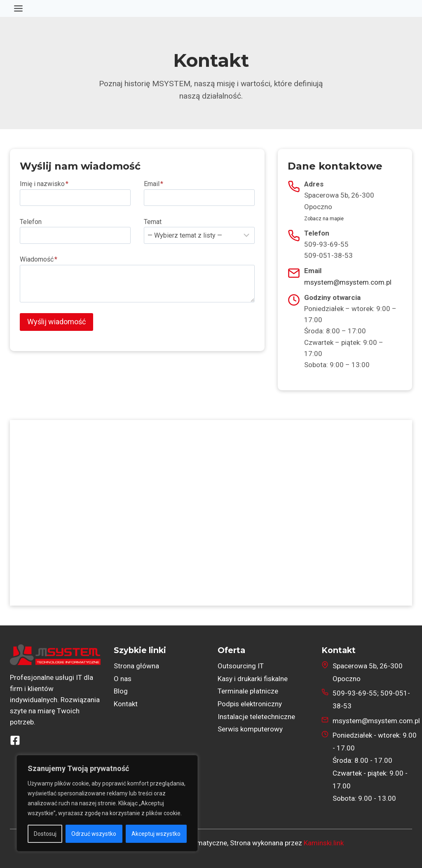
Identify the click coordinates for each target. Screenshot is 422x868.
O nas (123, 679)
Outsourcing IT (241, 666)
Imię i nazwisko (44, 184)
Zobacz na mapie (324, 219)
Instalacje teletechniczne (256, 717)
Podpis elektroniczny (250, 704)
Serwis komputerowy (250, 729)
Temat (153, 222)
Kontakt (126, 704)
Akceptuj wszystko (156, 834)
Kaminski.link (324, 843)
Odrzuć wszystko (94, 834)
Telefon (31, 222)
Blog (121, 691)
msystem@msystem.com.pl (348, 282)
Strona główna (136, 666)
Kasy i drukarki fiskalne (253, 679)
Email (154, 184)
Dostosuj (45, 834)
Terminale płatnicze (248, 691)
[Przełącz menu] (18, 8)
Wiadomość (39, 259)
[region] (107, 803)
